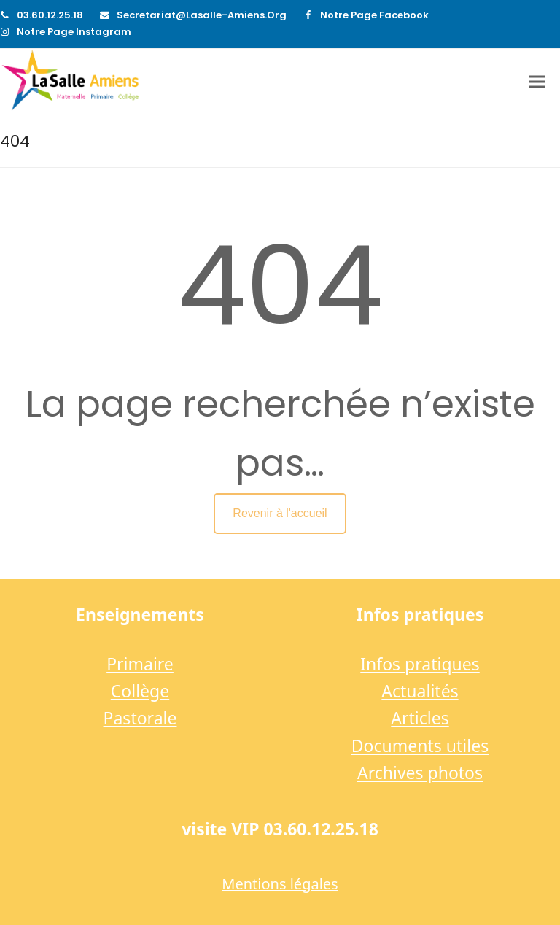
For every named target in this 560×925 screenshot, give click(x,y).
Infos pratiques (420, 664)
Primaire (140, 664)
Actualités (420, 691)
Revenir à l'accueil (280, 513)
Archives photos (420, 773)
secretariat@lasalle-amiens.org (202, 15)
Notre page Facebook (374, 15)
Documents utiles (420, 746)
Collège (140, 691)
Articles (420, 718)
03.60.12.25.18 (50, 15)
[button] (537, 82)
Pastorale (140, 718)
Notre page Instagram (74, 32)
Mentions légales (280, 884)
